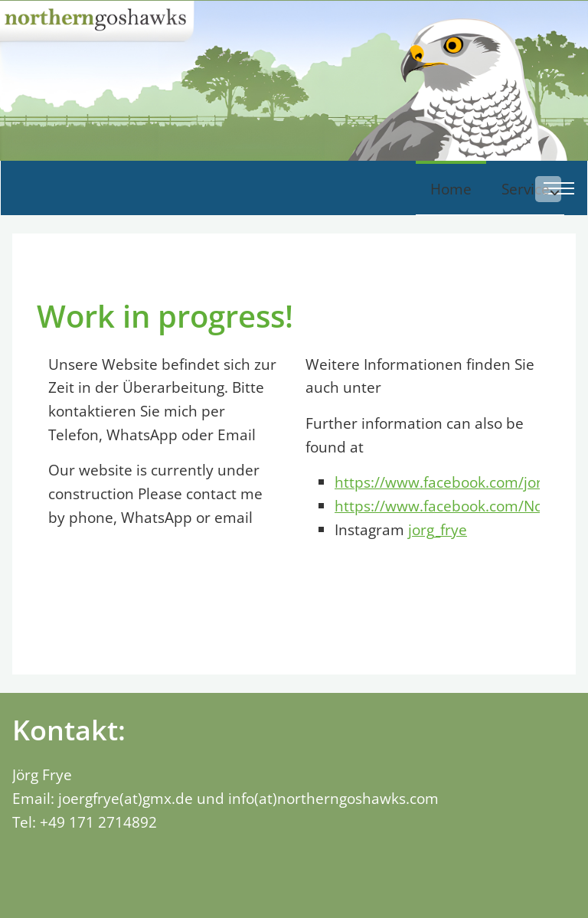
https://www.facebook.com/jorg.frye (457, 535)
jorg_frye (438, 582)
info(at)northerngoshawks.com (333, 851)
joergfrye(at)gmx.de (126, 851)
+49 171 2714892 (98, 874)
